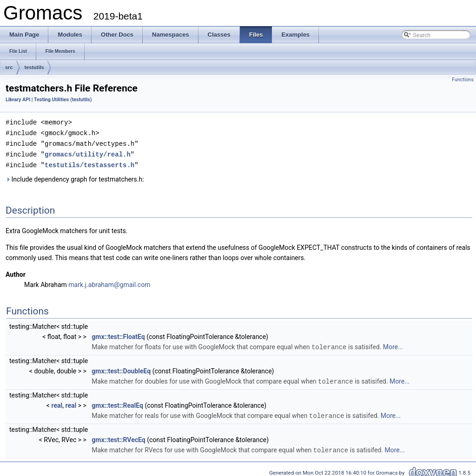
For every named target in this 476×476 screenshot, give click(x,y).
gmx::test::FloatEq (118, 334)
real (57, 402)
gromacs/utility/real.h (88, 153)
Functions (463, 80)
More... (393, 345)
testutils (34, 67)
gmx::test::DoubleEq (121, 368)
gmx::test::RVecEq (118, 436)
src (9, 67)
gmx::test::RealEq (117, 402)
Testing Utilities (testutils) (63, 100)
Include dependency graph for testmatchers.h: (75, 177)
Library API (18, 100)
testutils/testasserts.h (89, 163)
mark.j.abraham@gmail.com (109, 282)
